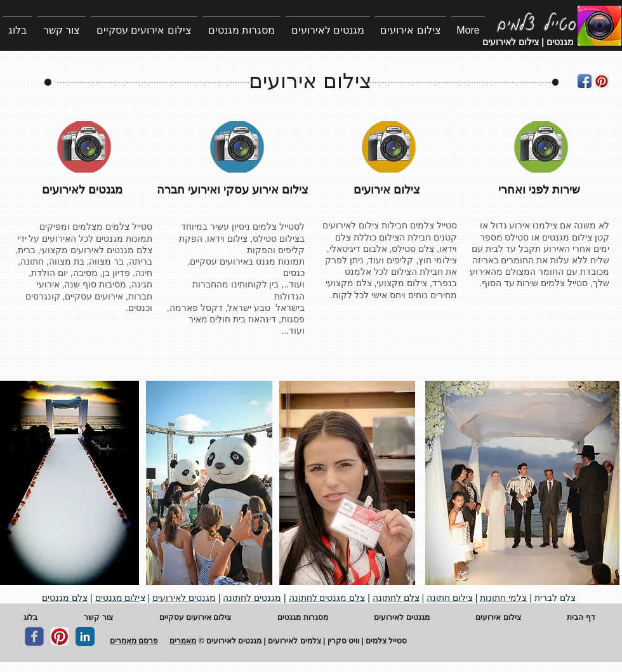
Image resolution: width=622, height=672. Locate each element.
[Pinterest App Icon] (602, 81)
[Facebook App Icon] (585, 81)
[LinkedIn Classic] (85, 636)
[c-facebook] (34, 636)
